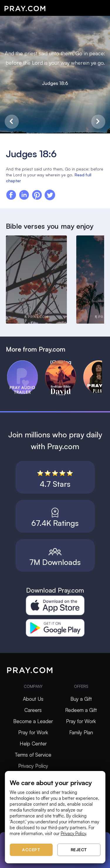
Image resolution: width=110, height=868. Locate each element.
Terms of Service (33, 755)
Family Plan (81, 732)
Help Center (33, 744)
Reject (79, 850)
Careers (33, 710)
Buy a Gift (81, 699)
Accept (31, 850)
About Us (33, 699)
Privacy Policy (33, 766)
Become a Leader (33, 721)
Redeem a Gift (81, 710)
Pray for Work (33, 732)
